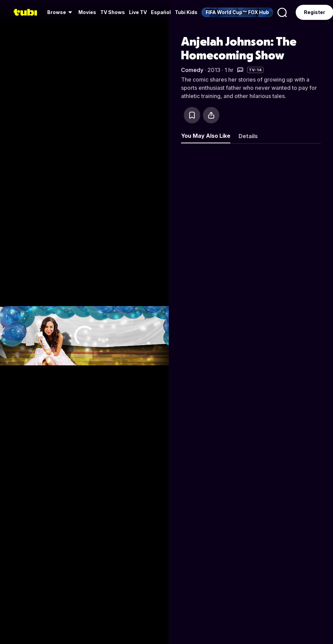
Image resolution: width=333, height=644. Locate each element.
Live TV (138, 12)
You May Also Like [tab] (206, 136)
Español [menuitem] (161, 12)
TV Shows (113, 12)
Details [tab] (248, 136)
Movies (87, 12)
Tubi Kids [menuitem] (186, 12)
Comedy (192, 70)
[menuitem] (61, 12)
